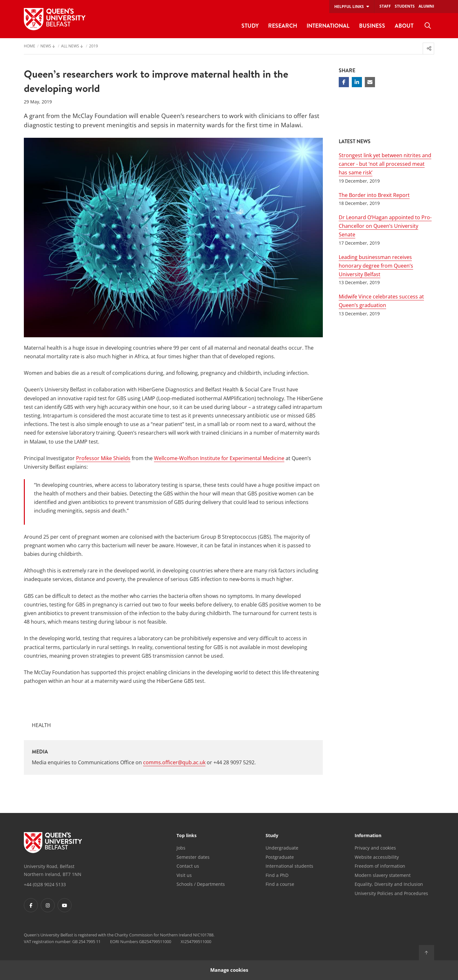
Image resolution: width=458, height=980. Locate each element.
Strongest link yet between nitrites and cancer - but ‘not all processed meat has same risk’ (385, 164)
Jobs (181, 848)
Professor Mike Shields (103, 458)
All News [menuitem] (70, 46)
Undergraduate (282, 848)
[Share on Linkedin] (357, 82)
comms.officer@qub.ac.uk (174, 762)
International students (289, 866)
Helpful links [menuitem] (349, 7)
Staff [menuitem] (385, 6)
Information (368, 836)
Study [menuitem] (250, 26)
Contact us (188, 866)
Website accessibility (377, 857)
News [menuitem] (46, 46)
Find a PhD (277, 875)
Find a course (280, 884)
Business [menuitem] (372, 26)
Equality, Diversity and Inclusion (389, 884)
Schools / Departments (201, 884)
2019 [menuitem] (94, 46)
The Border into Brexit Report (374, 195)
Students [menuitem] (405, 6)
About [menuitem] (404, 26)
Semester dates (193, 857)
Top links (187, 836)
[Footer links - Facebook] (31, 905)
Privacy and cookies (375, 848)
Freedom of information (380, 866)
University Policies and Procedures (391, 893)
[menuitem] (428, 26)
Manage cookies (229, 970)
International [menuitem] (328, 26)
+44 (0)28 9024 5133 (45, 884)
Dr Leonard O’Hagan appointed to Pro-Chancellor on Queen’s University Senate (385, 226)
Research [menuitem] (283, 26)
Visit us (184, 875)
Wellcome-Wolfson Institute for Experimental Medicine (219, 458)
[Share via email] (370, 82)
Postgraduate (280, 857)
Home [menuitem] (30, 46)
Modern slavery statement (383, 875)
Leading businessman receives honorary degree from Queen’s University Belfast (376, 266)
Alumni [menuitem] (426, 6)
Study (272, 836)
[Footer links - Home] (53, 843)
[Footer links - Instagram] (48, 905)
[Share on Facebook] (344, 82)
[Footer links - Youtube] (65, 905)
